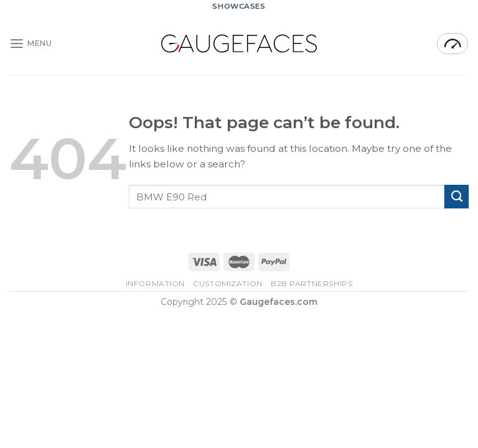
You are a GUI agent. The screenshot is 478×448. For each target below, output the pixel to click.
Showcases (239, 6)
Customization (228, 284)
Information (156, 284)
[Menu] (30, 44)
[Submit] (457, 197)
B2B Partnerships (312, 284)
